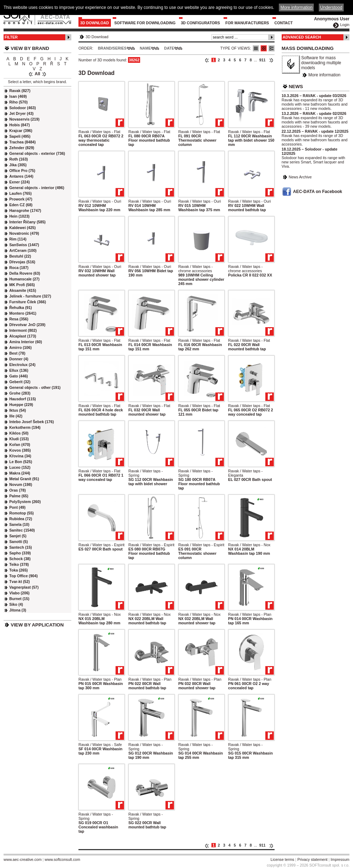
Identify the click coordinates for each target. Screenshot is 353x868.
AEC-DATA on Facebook (318, 192)
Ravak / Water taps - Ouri (100, 201)
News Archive (300, 177)
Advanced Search (302, 37)
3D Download (95, 23)
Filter (11, 37)
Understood (331, 7)
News (296, 87)
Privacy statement (313, 859)
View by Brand (30, 48)
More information (324, 75)
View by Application (37, 625)
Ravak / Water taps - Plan (250, 614)
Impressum (340, 859)
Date (169, 48)
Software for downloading (145, 23)
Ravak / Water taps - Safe (100, 745)
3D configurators (200, 23)
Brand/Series (112, 48)
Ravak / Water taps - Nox (249, 545)
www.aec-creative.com (23, 859)
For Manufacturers (247, 23)
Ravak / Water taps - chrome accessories (196, 269)
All (37, 74)
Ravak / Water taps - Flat (99, 132)
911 (262, 60)
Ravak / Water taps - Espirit (101, 545)
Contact (283, 23)
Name (145, 48)
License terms (282, 859)
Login (345, 25)
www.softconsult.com (62, 859)
